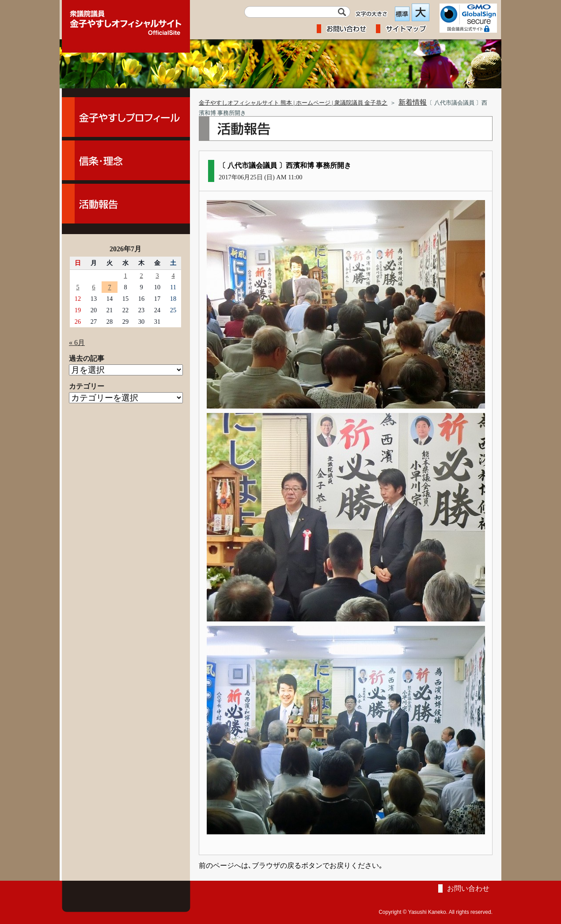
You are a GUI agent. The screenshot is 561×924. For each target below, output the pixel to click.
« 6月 (77, 343)
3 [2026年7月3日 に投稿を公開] (157, 276)
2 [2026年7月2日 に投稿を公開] (141, 276)
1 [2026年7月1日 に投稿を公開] (125, 276)
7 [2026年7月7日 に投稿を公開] (109, 287)
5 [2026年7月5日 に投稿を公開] (78, 287)
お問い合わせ (468, 888)
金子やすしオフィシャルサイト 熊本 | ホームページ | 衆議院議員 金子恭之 (293, 103)
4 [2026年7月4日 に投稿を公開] (173, 276)
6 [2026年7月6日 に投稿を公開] (93, 287)
